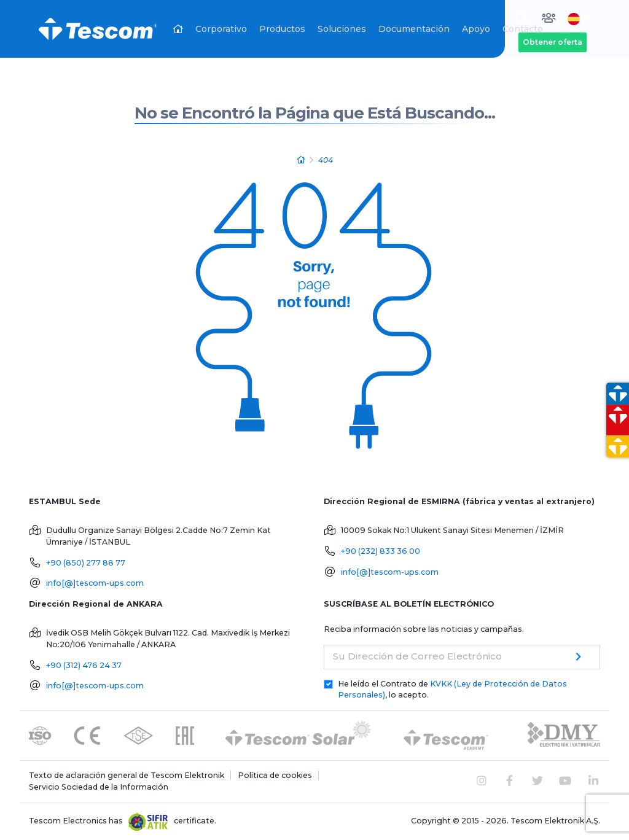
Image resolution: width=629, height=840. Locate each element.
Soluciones (342, 29)
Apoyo (476, 29)
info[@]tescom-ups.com (95, 583)
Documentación (414, 29)
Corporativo (221, 29)
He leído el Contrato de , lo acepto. (452, 690)
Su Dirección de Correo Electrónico (417, 656)
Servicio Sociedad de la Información (99, 787)
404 (326, 160)
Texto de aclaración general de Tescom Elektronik (127, 775)
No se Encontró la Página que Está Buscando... (315, 113)
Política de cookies (275, 775)
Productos (282, 29)
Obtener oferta (553, 42)
